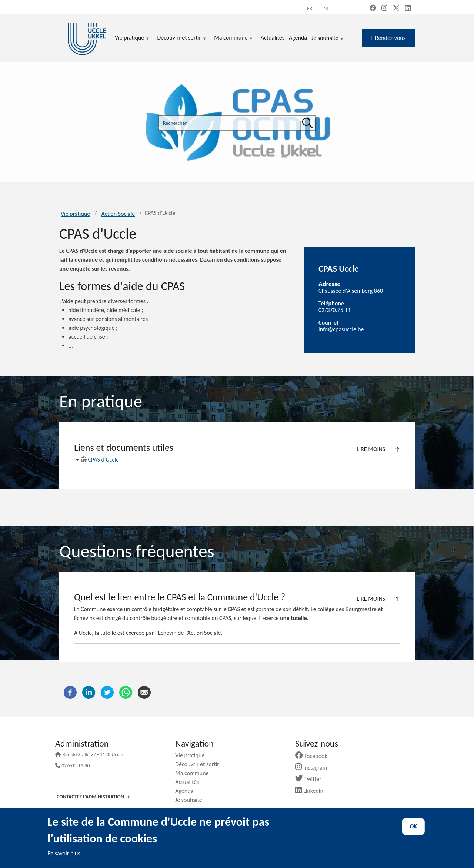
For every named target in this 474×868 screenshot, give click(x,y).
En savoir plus (64, 853)
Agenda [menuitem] (298, 38)
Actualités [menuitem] (273, 38)
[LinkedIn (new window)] (408, 9)
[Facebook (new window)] (373, 9)
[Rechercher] (307, 123)
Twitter (311, 779)
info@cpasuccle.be (341, 329)
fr (310, 8)
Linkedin (312, 791)
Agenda (187, 791)
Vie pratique (75, 214)
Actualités (190, 782)
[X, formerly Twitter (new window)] (396, 9)
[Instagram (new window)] (384, 9)
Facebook (314, 756)
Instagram (314, 768)
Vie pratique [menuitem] (132, 38)
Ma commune (195, 773)
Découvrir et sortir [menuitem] (182, 38)
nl (326, 8)
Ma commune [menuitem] (233, 38)
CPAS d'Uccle (100, 460)
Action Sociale (118, 214)
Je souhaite (328, 38)
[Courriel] (144, 692)
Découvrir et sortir (200, 764)
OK (413, 826)
